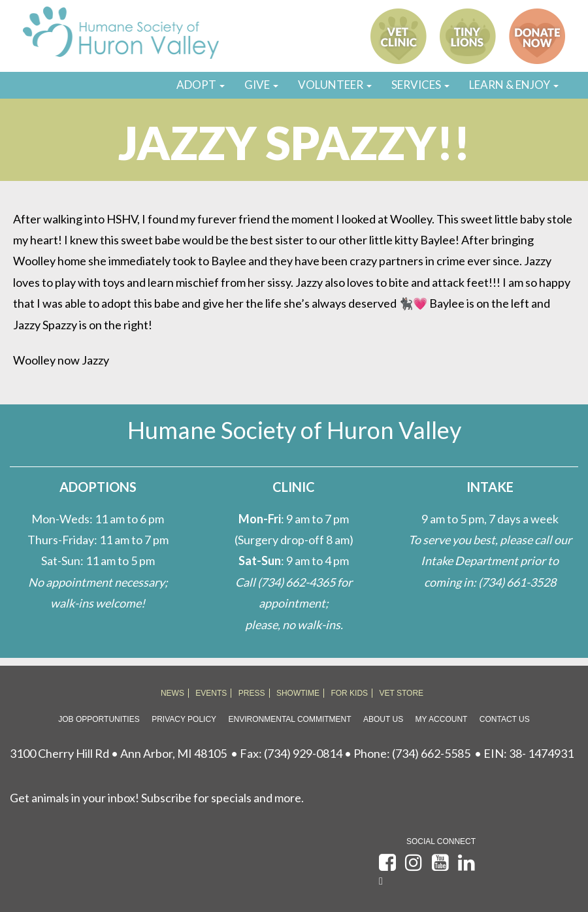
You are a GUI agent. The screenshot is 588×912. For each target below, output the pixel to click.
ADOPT (201, 85)
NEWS (172, 693)
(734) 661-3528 (517, 582)
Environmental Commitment (290, 719)
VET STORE (402, 693)
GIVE (261, 85)
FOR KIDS (349, 693)
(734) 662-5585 (431, 753)
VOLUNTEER (335, 85)
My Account (442, 719)
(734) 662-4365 (296, 582)
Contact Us (505, 719)
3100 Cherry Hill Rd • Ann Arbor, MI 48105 (118, 753)
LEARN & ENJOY (514, 85)
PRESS (252, 693)
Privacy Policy (184, 719)
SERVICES (420, 85)
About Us (383, 719)
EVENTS (211, 693)
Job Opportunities (99, 719)
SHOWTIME (298, 693)
